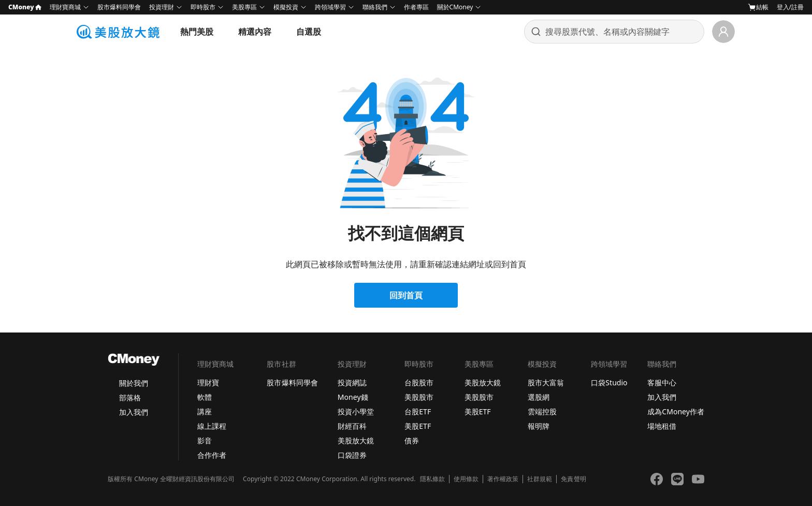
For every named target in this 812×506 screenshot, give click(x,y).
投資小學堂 (356, 411)
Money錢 (353, 397)
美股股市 (419, 397)
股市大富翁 (546, 382)
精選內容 (255, 32)
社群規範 (540, 479)
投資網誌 (352, 382)
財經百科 (352, 426)
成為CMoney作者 (676, 411)
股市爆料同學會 (119, 7)
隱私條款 (432, 479)
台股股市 (419, 382)
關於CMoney (455, 7)
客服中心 (662, 382)
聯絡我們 (375, 7)
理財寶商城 (65, 7)
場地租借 (662, 426)
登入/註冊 (790, 7)
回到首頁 (406, 295)
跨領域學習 (330, 7)
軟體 (205, 397)
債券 (412, 440)
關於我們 (134, 383)
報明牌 (539, 426)
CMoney (25, 7)
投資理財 (162, 7)
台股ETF (418, 411)
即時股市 (203, 7)
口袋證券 (352, 455)
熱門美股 (197, 32)
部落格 (130, 397)
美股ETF (418, 426)
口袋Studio (609, 382)
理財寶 (208, 382)
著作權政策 (503, 479)
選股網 (539, 397)
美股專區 (244, 7)
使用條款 (466, 479)
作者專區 (416, 7)
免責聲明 (573, 479)
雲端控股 (542, 411)
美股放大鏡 (356, 440)
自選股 (309, 32)
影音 (205, 440)
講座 (205, 411)
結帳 (758, 7)
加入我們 (134, 412)
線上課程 (212, 426)
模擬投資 (286, 7)
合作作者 (212, 455)
